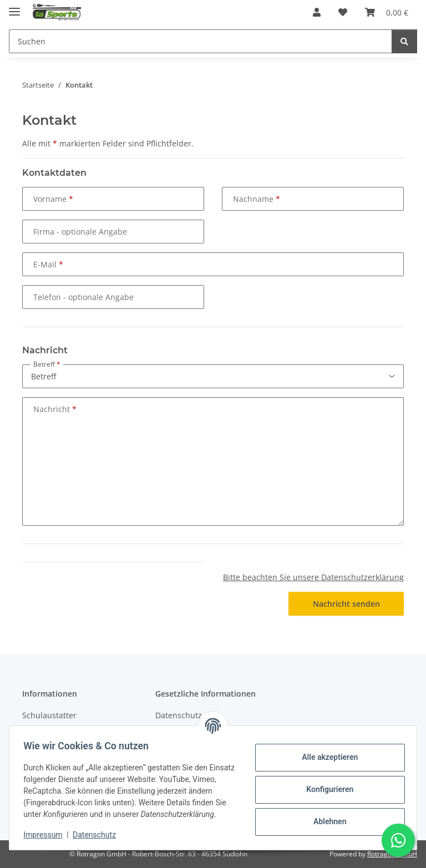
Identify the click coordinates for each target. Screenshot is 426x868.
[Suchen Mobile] (201, 41)
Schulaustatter (49, 715)
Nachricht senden (346, 604)
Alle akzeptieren (326, 752)
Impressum (47, 835)
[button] (317, 12)
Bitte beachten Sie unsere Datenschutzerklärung (313, 577)
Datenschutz (98, 835)
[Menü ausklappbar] (14, 7)
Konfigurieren (326, 784)
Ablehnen (326, 816)
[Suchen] (404, 41)
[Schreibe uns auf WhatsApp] (398, 840)
